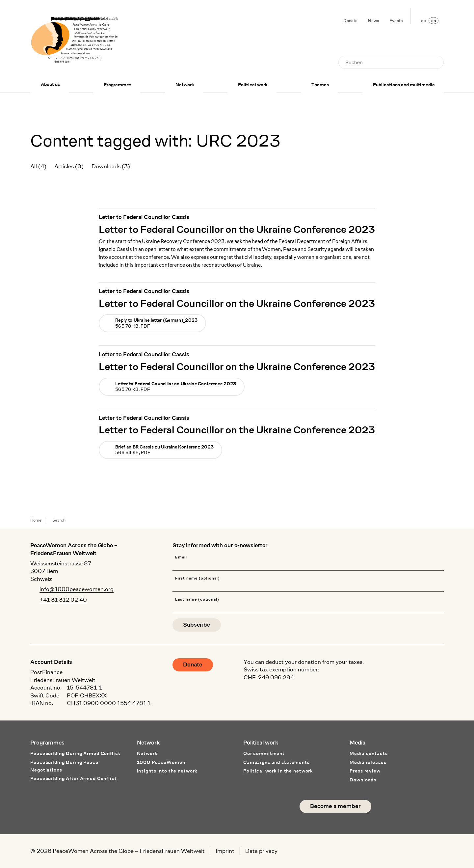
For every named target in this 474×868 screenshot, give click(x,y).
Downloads (363, 780)
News (373, 21)
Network (185, 85)
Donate (350, 21)
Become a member (335, 806)
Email (181, 557)
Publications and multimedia (404, 85)
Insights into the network (167, 771)
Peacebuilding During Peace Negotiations (64, 766)
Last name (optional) (197, 599)
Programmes (118, 85)
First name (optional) (197, 578)
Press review (365, 771)
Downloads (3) (111, 166)
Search (59, 520)
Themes (320, 85)
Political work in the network (278, 771)
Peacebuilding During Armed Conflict (75, 753)
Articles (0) (69, 166)
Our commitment (264, 753)
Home (36, 520)
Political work (253, 85)
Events (396, 21)
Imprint (225, 851)
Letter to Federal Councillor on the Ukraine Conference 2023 (237, 229)
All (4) (38, 166)
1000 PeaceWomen (161, 762)
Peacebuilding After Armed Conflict (74, 778)
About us (50, 84)
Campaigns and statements (276, 762)
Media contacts (369, 753)
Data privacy (261, 851)
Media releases (368, 762)
